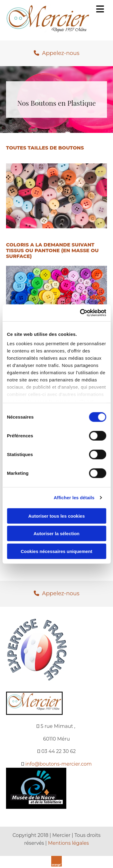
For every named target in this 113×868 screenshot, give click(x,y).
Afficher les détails (74, 498)
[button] (56, 53)
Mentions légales (68, 843)
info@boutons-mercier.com (59, 764)
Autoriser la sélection (56, 534)
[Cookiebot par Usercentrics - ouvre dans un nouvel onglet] (80, 313)
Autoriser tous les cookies (57, 516)
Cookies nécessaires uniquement (57, 551)
